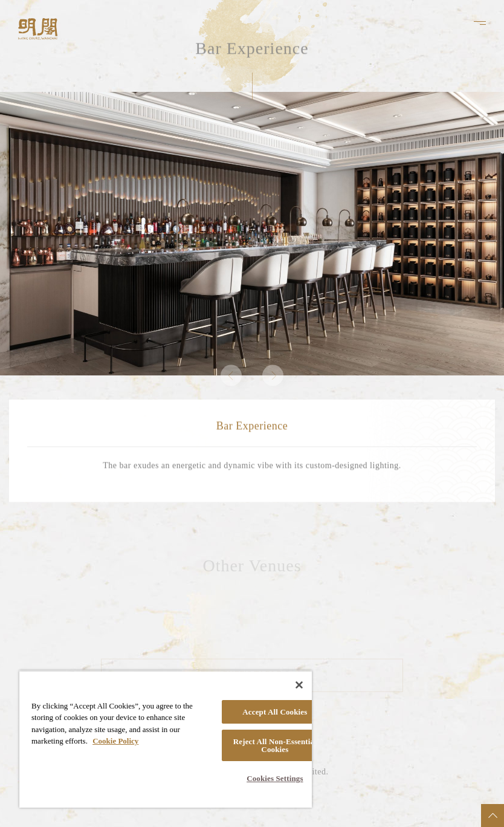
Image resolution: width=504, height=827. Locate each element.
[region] (166, 739)
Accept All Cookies (275, 712)
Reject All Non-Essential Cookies (275, 745)
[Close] (299, 685)
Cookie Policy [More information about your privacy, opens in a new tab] (115, 741)
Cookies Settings (275, 778)
